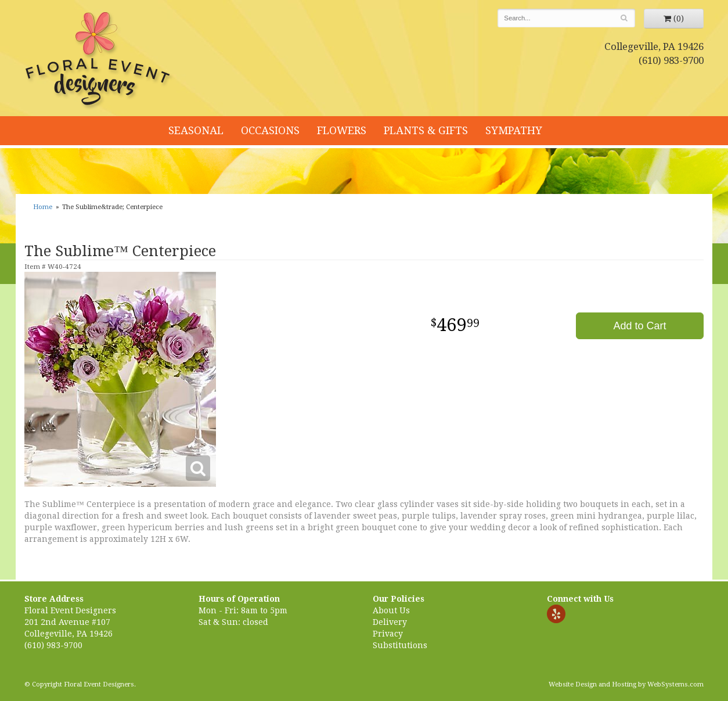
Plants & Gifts (426, 130)
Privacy (388, 634)
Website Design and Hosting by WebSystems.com (626, 684)
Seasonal (196, 130)
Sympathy (514, 130)
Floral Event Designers (99, 61)
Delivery (390, 622)
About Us (391, 610)
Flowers (342, 130)
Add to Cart (639, 326)
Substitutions (400, 645)
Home (43, 207)
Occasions (270, 130)
